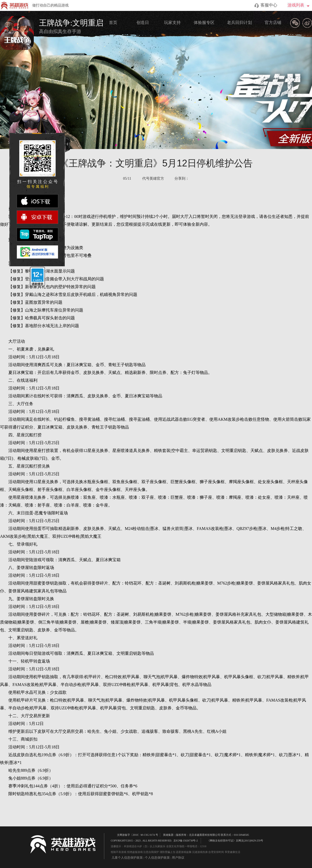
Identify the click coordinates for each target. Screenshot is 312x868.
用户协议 (178, 858)
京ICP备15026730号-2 (186, 841)
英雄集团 (168, 835)
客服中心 (266, 5)
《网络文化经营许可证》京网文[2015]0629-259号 (233, 840)
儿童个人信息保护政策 (127, 858)
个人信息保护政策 (157, 858)
